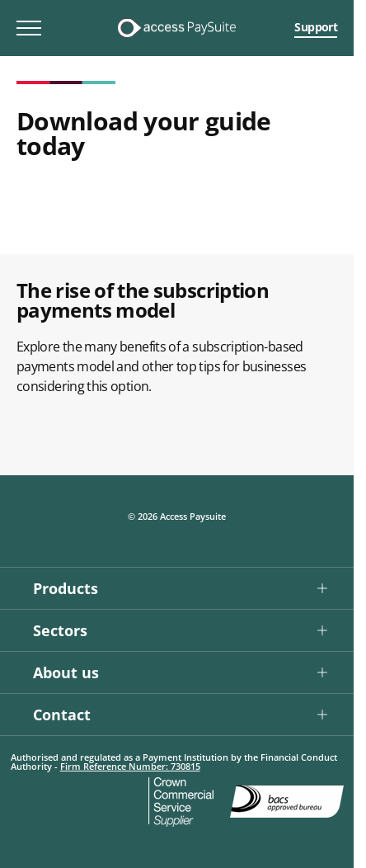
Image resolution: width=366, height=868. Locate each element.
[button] (177, 588)
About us (66, 672)
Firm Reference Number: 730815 (130, 766)
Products (66, 588)
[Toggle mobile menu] (29, 28)
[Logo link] (176, 28)
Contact (62, 715)
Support (316, 27)
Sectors (60, 630)
